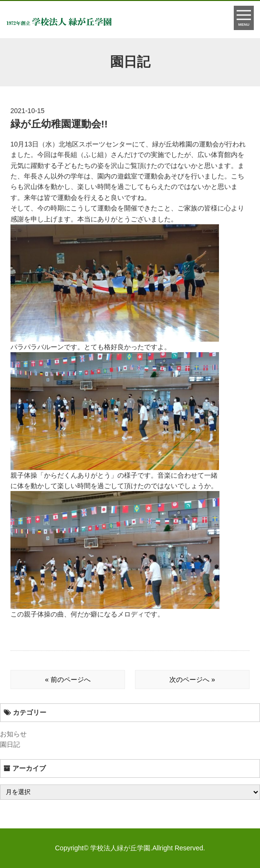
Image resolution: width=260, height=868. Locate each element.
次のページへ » (192, 680)
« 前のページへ (68, 680)
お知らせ (13, 734)
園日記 (10, 744)
